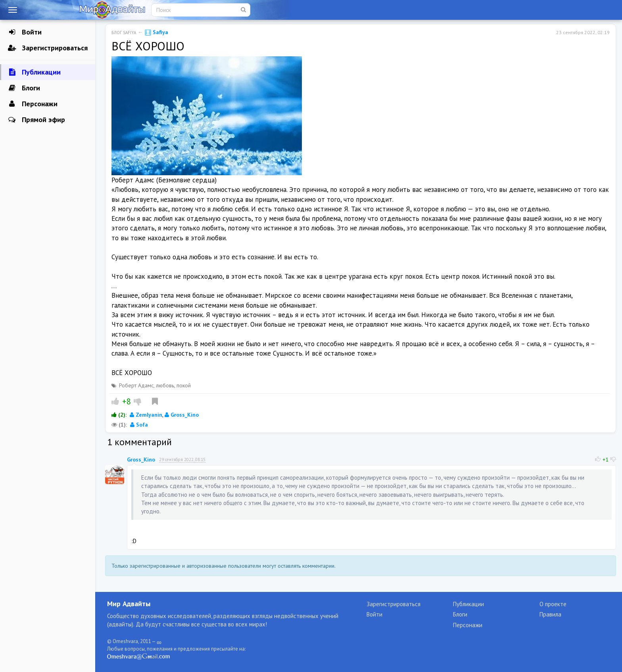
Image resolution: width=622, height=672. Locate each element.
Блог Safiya (124, 33)
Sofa (139, 425)
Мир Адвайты (129, 604)
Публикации (34, 72)
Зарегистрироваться (48, 48)
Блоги (24, 88)
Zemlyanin (146, 415)
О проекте (553, 604)
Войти (25, 32)
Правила (550, 614)
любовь (165, 385)
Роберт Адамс (136, 385)
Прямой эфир (36, 120)
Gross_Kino (182, 415)
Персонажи (33, 104)
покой (184, 385)
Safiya (156, 32)
